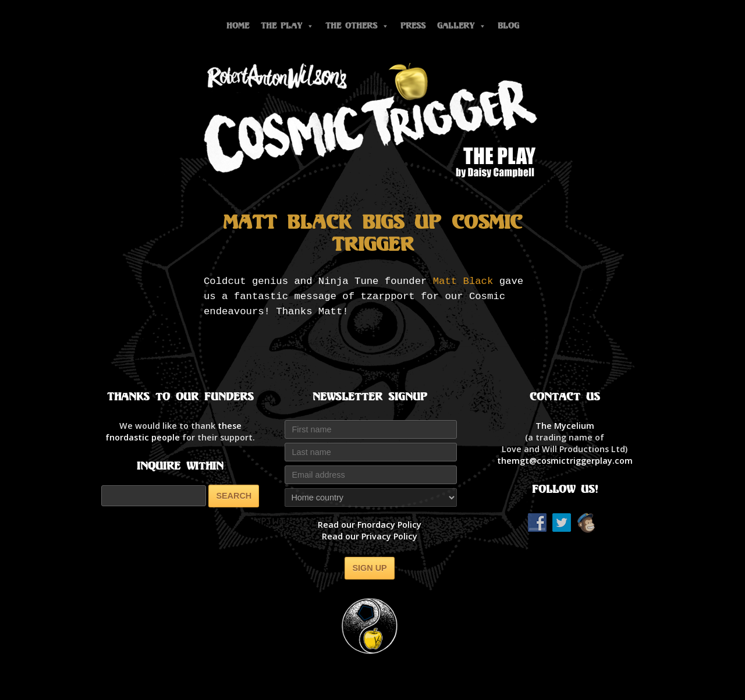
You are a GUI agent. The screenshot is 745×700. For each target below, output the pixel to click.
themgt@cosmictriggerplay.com (565, 461)
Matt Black (463, 281)
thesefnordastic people (173, 431)
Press (413, 26)
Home (238, 26)
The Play (287, 26)
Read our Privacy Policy (370, 536)
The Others (357, 26)
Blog (508, 26)
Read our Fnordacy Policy (370, 525)
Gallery (462, 26)
